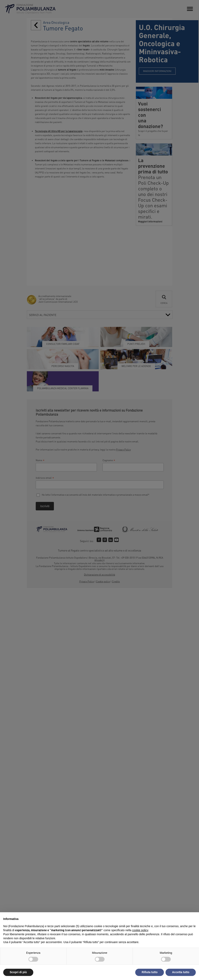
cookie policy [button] (140, 930)
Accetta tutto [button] (181, 972)
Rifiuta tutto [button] (150, 972)
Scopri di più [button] (18, 972)
